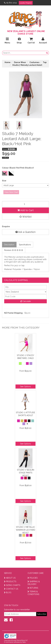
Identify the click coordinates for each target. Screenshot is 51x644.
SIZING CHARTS (12, 585)
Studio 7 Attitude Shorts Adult (26, 414)
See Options (26, 387)
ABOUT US (10, 578)
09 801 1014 (10, 3)
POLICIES (33, 578)
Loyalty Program (26, 3)
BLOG (8, 593)
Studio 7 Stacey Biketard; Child (26, 357)
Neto (24, 642)
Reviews (14, 250)
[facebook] (11, 620)
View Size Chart (11, 192)
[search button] (47, 53)
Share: (9, 149)
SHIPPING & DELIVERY (34, 583)
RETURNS (33, 588)
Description (9, 245)
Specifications (25, 245)
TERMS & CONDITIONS (33, 593)
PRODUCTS (10, 582)
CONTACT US (11, 589)
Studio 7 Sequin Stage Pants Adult (26, 473)
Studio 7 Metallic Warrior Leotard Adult (26, 530)
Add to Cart (26, 210)
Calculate (26, 301)
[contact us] (6, 620)
